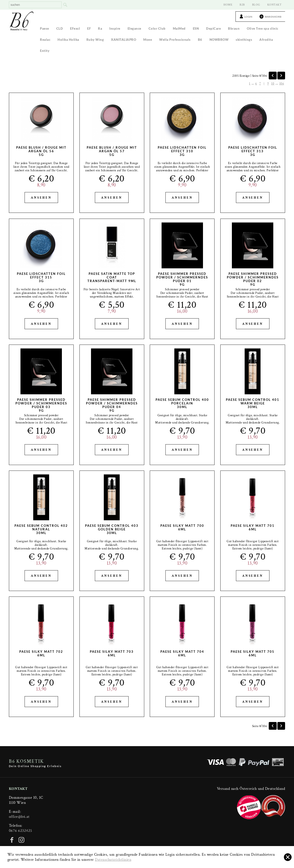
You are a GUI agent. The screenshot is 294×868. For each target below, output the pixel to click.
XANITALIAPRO (124, 40)
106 (282, 84)
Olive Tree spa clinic (263, 28)
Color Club (157, 28)
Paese (45, 28)
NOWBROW (219, 40)
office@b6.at (19, 817)
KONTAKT (274, 5)
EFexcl (75, 28)
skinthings (244, 40)
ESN (196, 28)
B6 (200, 40)
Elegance (134, 28)
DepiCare (213, 28)
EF (89, 28)
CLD (60, 28)
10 (273, 84)
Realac (45, 40)
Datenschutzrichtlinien (113, 860)
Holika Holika (68, 40)
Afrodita (266, 40)
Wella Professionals (175, 40)
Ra (100, 28)
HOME (228, 5)
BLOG (256, 5)
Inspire (115, 28)
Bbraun (234, 28)
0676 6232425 (21, 831)
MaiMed (179, 28)
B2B (242, 5)
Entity (45, 51)
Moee (148, 40)
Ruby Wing (95, 40)
